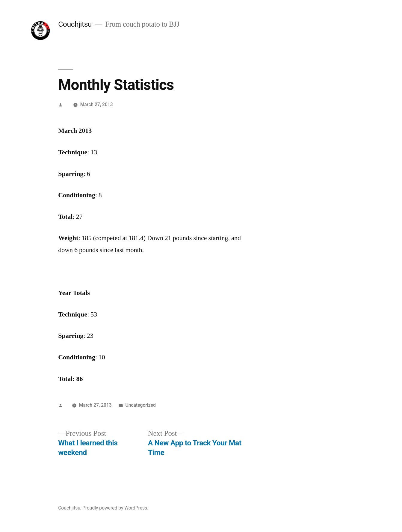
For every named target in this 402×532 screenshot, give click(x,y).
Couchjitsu (75, 24)
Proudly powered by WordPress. (115, 508)
